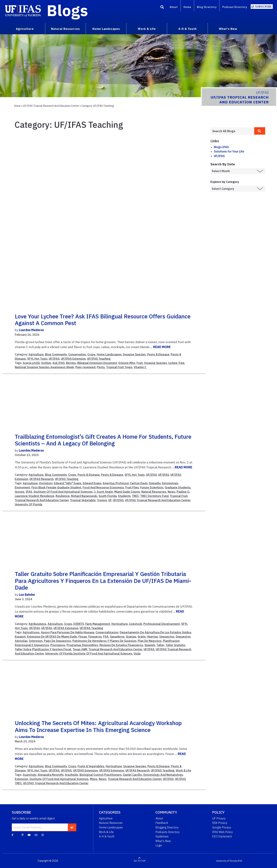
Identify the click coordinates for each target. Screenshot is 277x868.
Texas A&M (80, 649)
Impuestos (167, 637)
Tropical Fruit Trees (119, 367)
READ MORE (162, 347)
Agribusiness (37, 624)
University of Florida (226, 861)
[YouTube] (29, 835)
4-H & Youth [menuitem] (187, 29)
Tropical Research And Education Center (42, 500)
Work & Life (183, 770)
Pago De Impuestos (58, 641)
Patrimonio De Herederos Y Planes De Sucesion (104, 641)
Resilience (63, 496)
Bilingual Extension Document (97, 363)
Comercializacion (107, 632)
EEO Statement (222, 836)
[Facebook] (12, 835)
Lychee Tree (176, 363)
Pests (101, 367)
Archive (46, 363)
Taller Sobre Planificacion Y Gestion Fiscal (43, 649)
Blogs (67, 10)
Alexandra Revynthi (51, 775)
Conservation (77, 354)
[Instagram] (43, 835)
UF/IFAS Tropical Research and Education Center (51, 106)
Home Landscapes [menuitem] (106, 29)
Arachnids (71, 775)
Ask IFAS (59, 363)
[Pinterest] (23, 835)
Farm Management (98, 624)
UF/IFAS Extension (73, 359)
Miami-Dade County (127, 492)
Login (159, 845)
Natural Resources (154, 492)
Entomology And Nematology (163, 775)
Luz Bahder (27, 595)
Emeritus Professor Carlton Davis (125, 483)
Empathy (155, 483)
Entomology (170, 483)
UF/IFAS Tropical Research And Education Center (158, 500)
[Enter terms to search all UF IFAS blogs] (232, 131)
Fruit (140, 363)
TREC (135, 496)
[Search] (162, 8)
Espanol (20, 637)
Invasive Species (134, 354)
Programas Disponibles (82, 645)
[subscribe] (72, 827)
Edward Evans (92, 483)
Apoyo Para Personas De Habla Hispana (68, 632)
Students (124, 496)
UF (110, 500)
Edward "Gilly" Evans (68, 483)
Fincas (83, 637)
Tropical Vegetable (83, 500)
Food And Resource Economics (103, 487)
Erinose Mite (127, 363)
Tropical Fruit (179, 496)
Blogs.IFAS (221, 147)
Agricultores (31, 632)
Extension (21, 779)
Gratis (142, 637)
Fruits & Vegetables (91, 766)
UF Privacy (219, 818)
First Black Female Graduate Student (56, 487)
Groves (20, 492)
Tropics (102, 500)
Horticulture (120, 624)
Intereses (36, 641)
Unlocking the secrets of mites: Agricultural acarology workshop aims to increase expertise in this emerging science (98, 726)
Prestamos (58, 645)
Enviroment (22, 487)
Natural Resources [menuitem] (65, 29)
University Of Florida (29, 504)
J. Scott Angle (103, 492)
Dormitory (46, 483)
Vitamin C (140, 367)
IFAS (29, 492)
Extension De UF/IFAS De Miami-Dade (52, 637)
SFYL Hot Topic (37, 359)
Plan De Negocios (150, 641)
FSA (106, 637)
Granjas (131, 637)
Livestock (136, 624)
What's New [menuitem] (228, 29)
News (171, 492)
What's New (163, 841)
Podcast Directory (235, 7)
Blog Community (56, 354)
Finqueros (95, 637)
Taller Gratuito (175, 645)
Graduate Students (178, 487)
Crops (91, 354)
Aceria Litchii (31, 363)
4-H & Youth (107, 836)
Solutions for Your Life (229, 151)
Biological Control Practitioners (101, 775)
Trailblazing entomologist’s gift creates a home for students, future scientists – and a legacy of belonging (103, 440)
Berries (71, 363)
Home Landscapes (109, 354)
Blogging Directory (167, 827)
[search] (260, 131)
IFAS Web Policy (223, 832)
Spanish (150, 645)
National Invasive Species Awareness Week (44, 367)
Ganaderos (117, 637)
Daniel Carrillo (133, 775)
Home (187, 7)
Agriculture (36, 354)
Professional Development (162, 624)
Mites (94, 779)
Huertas (153, 637)
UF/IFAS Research (42, 479)
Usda (137, 654)
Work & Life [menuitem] (147, 29)
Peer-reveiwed (85, 367)
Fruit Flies (132, 487)
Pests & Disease (158, 354)
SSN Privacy (220, 823)
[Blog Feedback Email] (36, 835)
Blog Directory (207, 7)
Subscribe (263, 7)
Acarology (30, 775)
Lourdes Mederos (31, 330)
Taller (160, 645)
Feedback (162, 823)
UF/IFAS (54, 359)
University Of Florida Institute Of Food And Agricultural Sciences (89, 654)
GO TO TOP (140, 861)
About (174, 7)
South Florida (108, 496)
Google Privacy (222, 827)
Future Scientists (152, 487)
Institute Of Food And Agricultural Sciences (63, 492)
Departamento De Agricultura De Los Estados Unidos (155, 632)
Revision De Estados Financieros (121, 645)
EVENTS (79, 624)
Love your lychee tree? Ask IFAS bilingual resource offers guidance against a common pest (103, 320)
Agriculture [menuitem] (25, 29)
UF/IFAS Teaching (99, 359)
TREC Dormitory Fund (154, 496)
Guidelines (162, 836)
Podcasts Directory (168, 832)
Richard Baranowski (84, 496)
